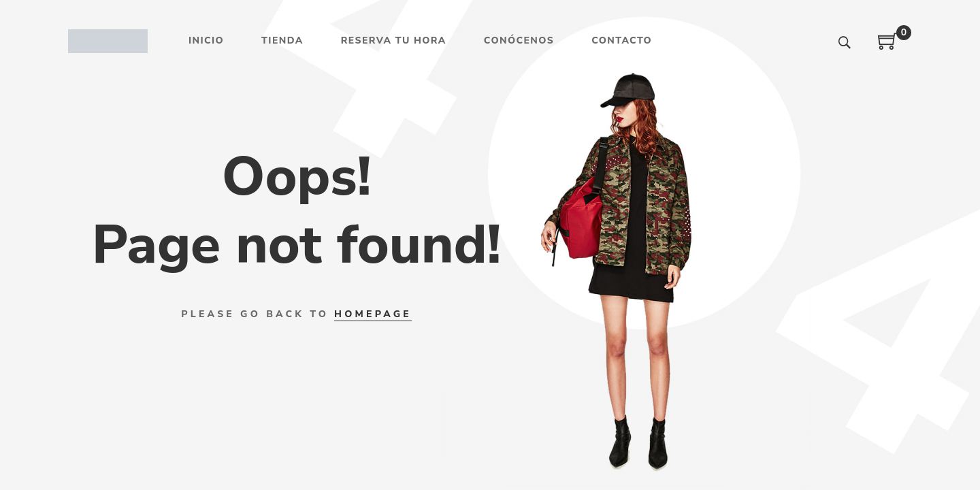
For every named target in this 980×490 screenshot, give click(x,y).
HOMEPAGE (373, 314)
